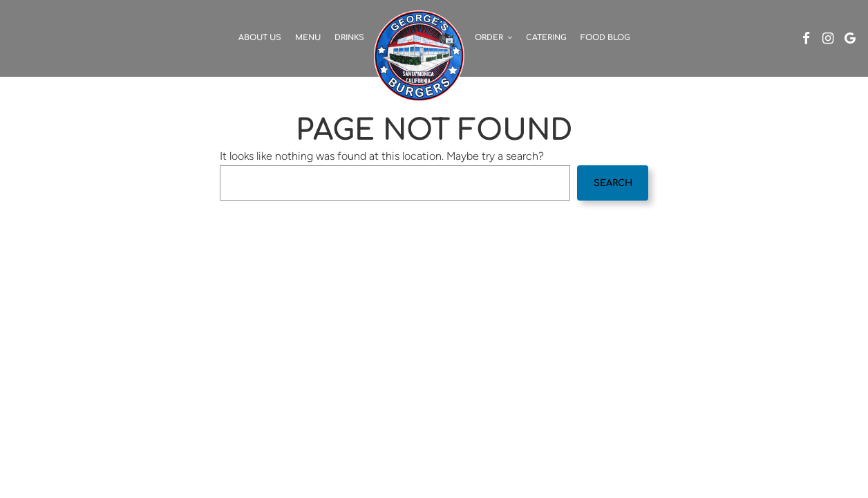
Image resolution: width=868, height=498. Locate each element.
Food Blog (605, 38)
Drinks (349, 38)
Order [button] (493, 38)
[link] (419, 55)
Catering (546, 38)
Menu (308, 38)
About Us (260, 38)
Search (613, 183)
